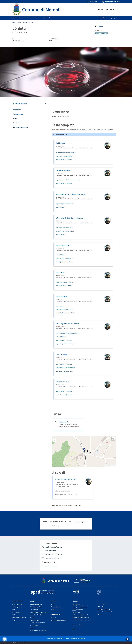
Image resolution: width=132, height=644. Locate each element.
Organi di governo (17, 607)
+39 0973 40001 (77, 612)
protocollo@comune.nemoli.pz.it (65, 313)
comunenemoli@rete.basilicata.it (65, 368)
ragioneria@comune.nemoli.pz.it (65, 204)
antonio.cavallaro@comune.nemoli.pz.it (67, 333)
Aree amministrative (18, 604)
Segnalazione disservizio (104, 609)
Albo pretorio (54, 618)
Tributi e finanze (34, 625)
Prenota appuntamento (104, 604)
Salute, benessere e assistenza (38, 631)
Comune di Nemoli (41, 10)
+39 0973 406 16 (61, 337)
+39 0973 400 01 (61, 207)
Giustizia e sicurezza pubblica (38, 623)
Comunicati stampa (56, 607)
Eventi (53, 609)
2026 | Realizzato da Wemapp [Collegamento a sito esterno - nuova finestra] (20, 643)
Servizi (32, 601)
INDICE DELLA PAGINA (20, 103)
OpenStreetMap (113, 466)
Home (14, 22)
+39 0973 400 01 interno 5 (64, 286)
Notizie (25, 22)
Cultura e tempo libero (36, 607)
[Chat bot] (127, 639)
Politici (14, 615)
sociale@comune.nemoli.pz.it (64, 262)
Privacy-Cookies (51, 639)
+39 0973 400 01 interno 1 (64, 364)
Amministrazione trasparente (59, 620)
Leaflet (106, 466)
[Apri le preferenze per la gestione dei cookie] (5, 639)
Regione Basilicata (92, 2)
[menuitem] (102, 18)
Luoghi (14, 620)
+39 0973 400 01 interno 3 (64, 340)
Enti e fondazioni (17, 612)
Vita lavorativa (34, 610)
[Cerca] (118, 10)
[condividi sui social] (99, 26)
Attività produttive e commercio (39, 612)
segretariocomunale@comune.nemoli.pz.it (68, 180)
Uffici (14, 609)
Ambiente (33, 628)
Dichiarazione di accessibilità (105, 612)
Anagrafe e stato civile (36, 604)
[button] (111, 2)
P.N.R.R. (99, 614)
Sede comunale (63, 422)
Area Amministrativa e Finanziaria (66, 479)
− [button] (55, 441)
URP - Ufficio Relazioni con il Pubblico (82, 620)
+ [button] (55, 438)
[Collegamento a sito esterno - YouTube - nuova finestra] (106, 10)
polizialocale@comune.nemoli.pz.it (66, 153)
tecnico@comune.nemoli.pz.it (64, 282)
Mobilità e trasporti (35, 620)
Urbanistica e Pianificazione (37, 615)
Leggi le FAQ (101, 607)
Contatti (32, 22)
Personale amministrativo (19, 617)
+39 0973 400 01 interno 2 (64, 160)
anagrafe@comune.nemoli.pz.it (65, 231)
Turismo (32, 617)
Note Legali (60, 639)
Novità (20, 22)
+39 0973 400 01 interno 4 (64, 184)
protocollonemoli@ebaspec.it (64, 156)
